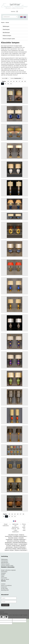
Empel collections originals (8, 570)
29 (25, 81)
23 (8, 81)
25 (14, 81)
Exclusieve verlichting (13, 541)
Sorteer (17, 78)
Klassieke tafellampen (20, 539)
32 (8, 84)
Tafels (3, 576)
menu (15, 11)
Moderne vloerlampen (21, 550)
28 (22, 81)
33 (11, 84)
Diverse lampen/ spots (9, 39)
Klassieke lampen (13, 538)
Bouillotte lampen (14, 535)
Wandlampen (6, 33)
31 (5, 84)
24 (11, 81)
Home (3, 22)
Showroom (4, 587)
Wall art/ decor (5, 579)
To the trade (4, 589)
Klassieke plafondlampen (20, 543)
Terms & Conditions (6, 585)
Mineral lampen (22, 549)
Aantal (5, 78)
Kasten (3, 575)
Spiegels (3, 573)
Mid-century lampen (11, 549)
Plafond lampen (7, 36)
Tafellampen (6, 26)
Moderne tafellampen (20, 547)
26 (17, 81)
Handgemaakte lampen (11, 544)
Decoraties (4, 578)
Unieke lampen (16, 546)
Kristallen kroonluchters (20, 536)
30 (3, 84)
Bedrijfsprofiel (5, 590)
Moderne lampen (9, 550)
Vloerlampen (6, 29)
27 (19, 81)
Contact (3, 584)
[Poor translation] (6, 617)
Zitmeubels (4, 572)
